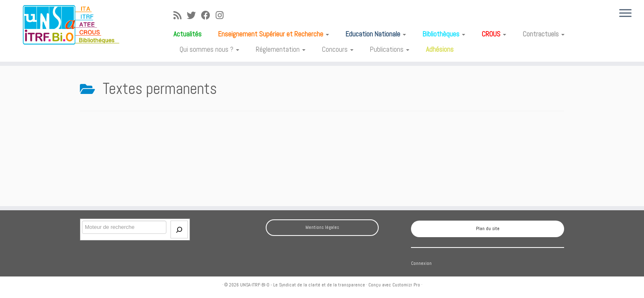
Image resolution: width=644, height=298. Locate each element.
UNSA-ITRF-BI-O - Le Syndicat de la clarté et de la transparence (303, 285)
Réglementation (281, 49)
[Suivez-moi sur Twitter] (194, 16)
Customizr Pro (406, 285)
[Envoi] (179, 230)
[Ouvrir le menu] (625, 14)
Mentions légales (322, 227)
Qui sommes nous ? (209, 49)
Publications (390, 49)
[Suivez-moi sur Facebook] (208, 16)
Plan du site (488, 228)
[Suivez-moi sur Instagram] (222, 16)
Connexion (421, 263)
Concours (338, 49)
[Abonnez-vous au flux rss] (180, 16)
